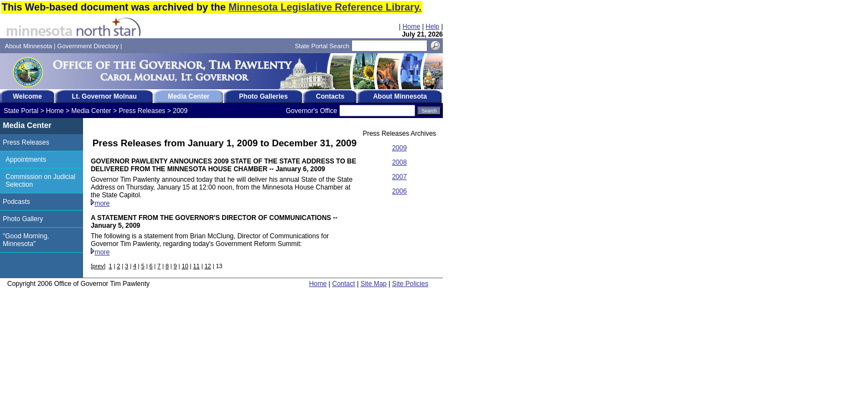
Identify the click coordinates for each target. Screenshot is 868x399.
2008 (399, 162)
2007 (399, 177)
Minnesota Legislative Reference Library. (325, 7)
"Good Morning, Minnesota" (26, 240)
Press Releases (142, 111)
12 (208, 266)
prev (98, 266)
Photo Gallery (23, 219)
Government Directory (88, 46)
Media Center (91, 111)
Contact (343, 284)
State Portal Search (322, 46)
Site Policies (410, 284)
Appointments (26, 160)
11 (197, 266)
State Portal (21, 111)
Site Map (373, 284)
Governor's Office (311, 111)
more (102, 203)
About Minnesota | (31, 46)
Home (411, 27)
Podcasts (16, 202)
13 (219, 266)
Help (433, 27)
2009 (180, 111)
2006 (399, 191)
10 (185, 266)
